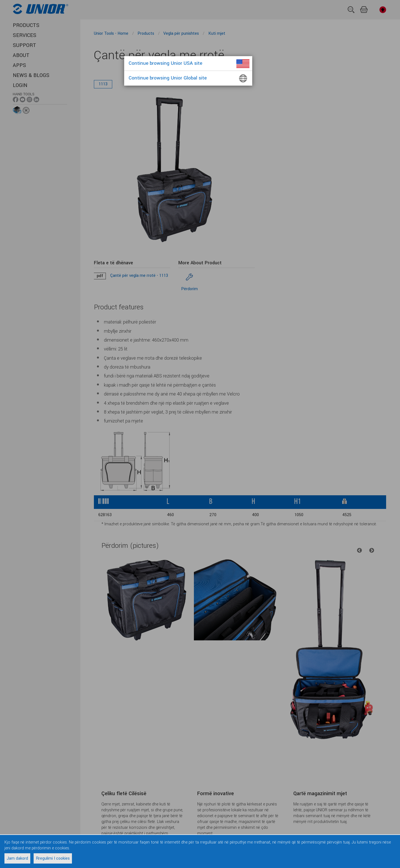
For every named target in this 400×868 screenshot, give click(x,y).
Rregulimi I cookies (53, 858)
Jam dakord (17, 858)
